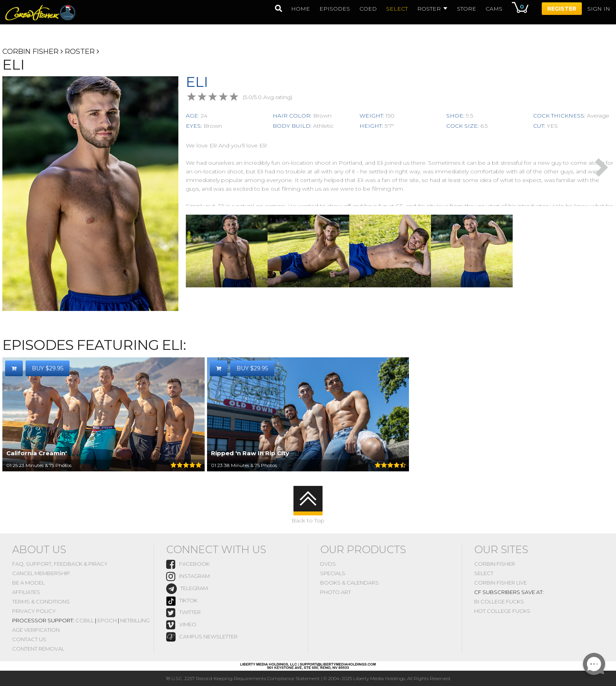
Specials (333, 573)
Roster (432, 9)
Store (467, 9)
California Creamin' (37, 453)
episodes (335, 9)
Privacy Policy (34, 611)
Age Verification (36, 630)
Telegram (187, 589)
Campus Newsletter (202, 637)
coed (368, 9)
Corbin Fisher (30, 51)
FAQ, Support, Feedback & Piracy (60, 564)
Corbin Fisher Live (500, 583)
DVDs (328, 564)
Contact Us (29, 639)
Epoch (107, 620)
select (397, 9)
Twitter (183, 613)
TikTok (182, 601)
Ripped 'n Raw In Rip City (250, 453)
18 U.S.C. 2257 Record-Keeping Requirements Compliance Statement (243, 678)
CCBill (85, 620)
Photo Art (335, 592)
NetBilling (135, 620)
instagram (188, 577)
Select (484, 573)
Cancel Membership (41, 573)
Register (562, 9)
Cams (494, 9)
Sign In (599, 9)
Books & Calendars (349, 583)
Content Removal (38, 649)
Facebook (188, 564)
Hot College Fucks (502, 611)
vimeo (181, 625)
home (301, 9)
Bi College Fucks (499, 601)
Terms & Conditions (41, 601)
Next (602, 167)
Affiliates (26, 592)
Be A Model (28, 583)
